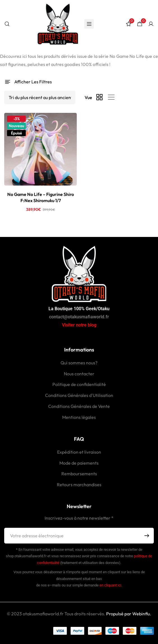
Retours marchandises (79, 485)
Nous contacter (79, 374)
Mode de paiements (79, 463)
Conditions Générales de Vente (79, 406)
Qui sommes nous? (79, 363)
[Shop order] (40, 97)
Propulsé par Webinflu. (128, 614)
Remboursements (79, 474)
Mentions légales (79, 417)
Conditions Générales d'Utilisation (79, 395)
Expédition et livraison (79, 452)
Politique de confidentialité (79, 384)
